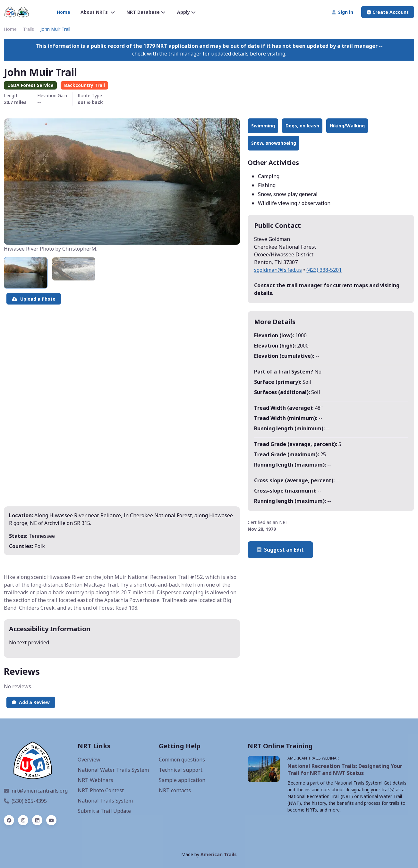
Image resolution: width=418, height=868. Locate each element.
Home (64, 12)
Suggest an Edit (280, 550)
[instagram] (23, 820)
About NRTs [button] (98, 12)
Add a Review (31, 702)
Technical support (181, 770)
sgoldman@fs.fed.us (278, 270)
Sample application (182, 780)
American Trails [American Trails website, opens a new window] (219, 854)
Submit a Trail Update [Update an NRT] (104, 811)
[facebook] (9, 820)
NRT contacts (175, 790)
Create (388, 12)
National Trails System (105, 801)
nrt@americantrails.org (36, 791)
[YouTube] (51, 820)
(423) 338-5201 (324, 270)
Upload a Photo (34, 299)
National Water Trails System (113, 770)
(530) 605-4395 (25, 801)
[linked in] (37, 820)
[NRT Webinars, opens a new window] (264, 769)
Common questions (182, 760)
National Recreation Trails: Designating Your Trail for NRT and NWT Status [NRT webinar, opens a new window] (345, 769)
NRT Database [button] (146, 12)
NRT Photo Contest (101, 790)
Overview (89, 760)
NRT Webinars (95, 780)
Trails (29, 29)
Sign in (342, 12)
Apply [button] (186, 12)
